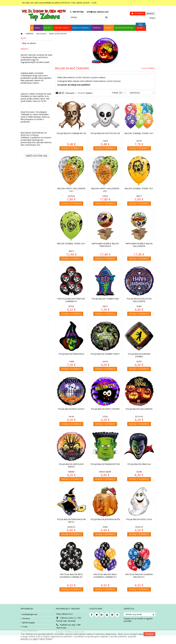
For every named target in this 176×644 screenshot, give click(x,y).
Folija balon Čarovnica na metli (71, 521)
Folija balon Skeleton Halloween (139, 300)
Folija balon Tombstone (105, 299)
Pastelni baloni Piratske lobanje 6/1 (71, 300)
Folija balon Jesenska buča (105, 519)
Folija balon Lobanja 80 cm (71, 133)
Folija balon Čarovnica (71, 354)
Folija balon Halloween (139, 409)
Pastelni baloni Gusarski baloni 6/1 (139, 576)
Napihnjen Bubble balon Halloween (139, 245)
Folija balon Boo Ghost (71, 409)
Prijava (152, 18)
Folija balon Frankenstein (105, 464)
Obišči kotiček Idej (36, 156)
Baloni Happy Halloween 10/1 (71, 190)
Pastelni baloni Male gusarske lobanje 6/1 (105, 576)
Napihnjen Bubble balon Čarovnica (105, 245)
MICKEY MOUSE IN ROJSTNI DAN (36, 55)
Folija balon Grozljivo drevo (71, 465)
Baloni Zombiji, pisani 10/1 (139, 188)
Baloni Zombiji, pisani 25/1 (71, 243)
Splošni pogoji (28, 623)
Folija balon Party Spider (105, 409)
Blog (23, 38)
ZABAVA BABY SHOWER (32, 73)
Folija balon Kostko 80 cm (105, 133)
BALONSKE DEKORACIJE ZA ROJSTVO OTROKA (34, 134)
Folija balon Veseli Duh (139, 519)
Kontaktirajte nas (30, 614)
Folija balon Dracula (139, 464)
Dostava (26, 618)
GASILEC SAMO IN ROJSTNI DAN (36, 94)
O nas (25, 627)
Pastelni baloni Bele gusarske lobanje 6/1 (71, 576)
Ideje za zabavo (29, 43)
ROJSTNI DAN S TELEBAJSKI (34, 112)
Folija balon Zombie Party (105, 354)
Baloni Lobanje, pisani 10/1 (139, 133)
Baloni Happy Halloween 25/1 (105, 190)
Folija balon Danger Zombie (139, 355)
